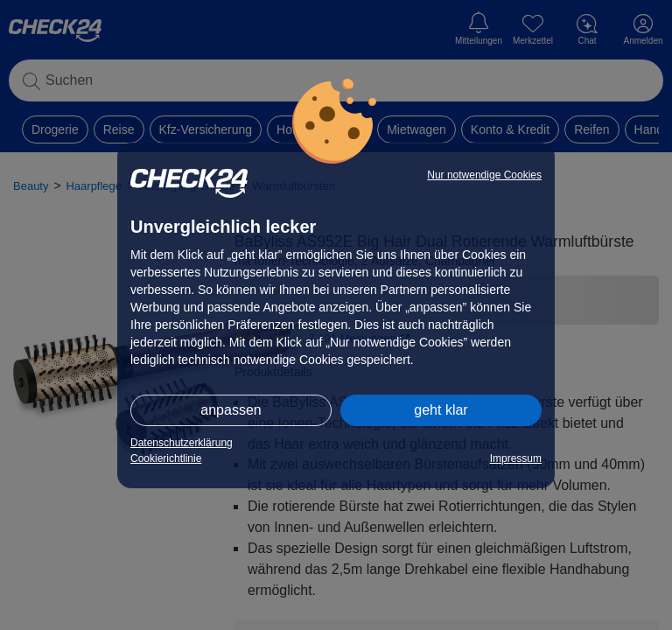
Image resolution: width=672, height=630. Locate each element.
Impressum (516, 458)
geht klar (441, 410)
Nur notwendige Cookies (484, 175)
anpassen (231, 410)
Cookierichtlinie (166, 458)
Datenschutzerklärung (182, 443)
